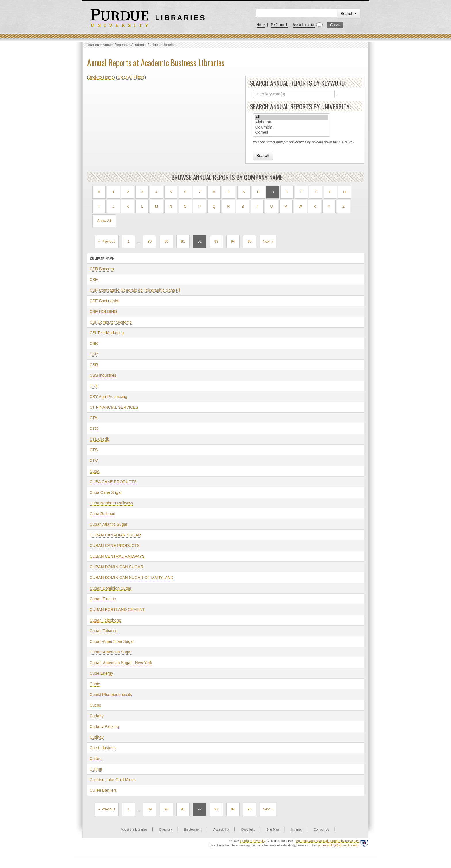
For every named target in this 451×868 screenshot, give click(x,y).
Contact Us (321, 829)
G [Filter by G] (330, 192)
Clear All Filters (131, 77)
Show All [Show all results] (104, 221)
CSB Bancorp (102, 269)
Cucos (95, 705)
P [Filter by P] (200, 207)
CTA (94, 418)
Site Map (273, 829)
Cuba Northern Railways (112, 503)
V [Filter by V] (286, 207)
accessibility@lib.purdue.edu (338, 845)
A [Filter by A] (244, 192)
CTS (94, 450)
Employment (193, 829)
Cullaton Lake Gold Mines (113, 780)
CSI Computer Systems (111, 322)
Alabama (292, 122)
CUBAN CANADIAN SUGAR (115, 535)
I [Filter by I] (99, 207)
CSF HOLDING (104, 311)
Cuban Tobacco (104, 631)
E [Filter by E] (301, 192)
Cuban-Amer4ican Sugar (112, 641)
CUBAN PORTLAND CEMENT (117, 609)
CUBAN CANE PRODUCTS (115, 546)
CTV (94, 460)
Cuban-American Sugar (111, 652)
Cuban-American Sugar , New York (121, 663)
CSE (94, 280)
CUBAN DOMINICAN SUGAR (117, 567)
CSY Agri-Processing (108, 397)
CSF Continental (105, 301)
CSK (94, 343)
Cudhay (97, 737)
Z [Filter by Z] (343, 207)
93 (216, 242)
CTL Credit (99, 439)
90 (166, 242)
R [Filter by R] (228, 207)
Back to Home (101, 77)
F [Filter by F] (316, 192)
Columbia (292, 127)
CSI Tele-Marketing (107, 333)
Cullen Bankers (103, 790)
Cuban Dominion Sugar (111, 588)
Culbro (96, 758)
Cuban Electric (103, 599)
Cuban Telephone (106, 620)
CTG (94, 429)
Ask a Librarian (304, 24)
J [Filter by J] (113, 207)
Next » (268, 242)
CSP (94, 354)
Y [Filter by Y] (329, 207)
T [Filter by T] (257, 207)
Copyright (248, 829)
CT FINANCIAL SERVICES (114, 407)
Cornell (292, 133)
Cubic (95, 684)
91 (183, 242)
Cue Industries (103, 748)
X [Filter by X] (315, 207)
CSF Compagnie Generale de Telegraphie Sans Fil (135, 290)
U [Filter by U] (271, 207)
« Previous (107, 242)
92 (200, 242)
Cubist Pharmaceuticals (111, 695)
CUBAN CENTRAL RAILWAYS (117, 556)
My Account (279, 24)
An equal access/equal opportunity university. (328, 841)
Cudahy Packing (104, 726)
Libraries (92, 45)
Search (349, 14)
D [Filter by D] (287, 192)
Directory (166, 829)
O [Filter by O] (185, 207)
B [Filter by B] (258, 192)
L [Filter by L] (142, 207)
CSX (94, 386)
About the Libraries (134, 829)
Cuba (94, 471)
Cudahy (97, 716)
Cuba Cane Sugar (106, 492)
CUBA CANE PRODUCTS (113, 482)
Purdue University (253, 841)
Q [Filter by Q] (214, 207)
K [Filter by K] (128, 207)
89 (150, 242)
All (292, 117)
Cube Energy (102, 673)
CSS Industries (103, 375)
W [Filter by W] (300, 207)
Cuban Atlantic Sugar (109, 524)
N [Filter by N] (171, 207)
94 (233, 242)
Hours (261, 24)
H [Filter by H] (344, 192)
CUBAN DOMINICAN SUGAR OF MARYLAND (132, 578)
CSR (94, 365)
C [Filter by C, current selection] (273, 192)
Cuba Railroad (103, 514)
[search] (296, 13)
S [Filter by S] (243, 207)
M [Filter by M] (157, 207)
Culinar (96, 769)
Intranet (296, 829)
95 (250, 242)
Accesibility (221, 829)
